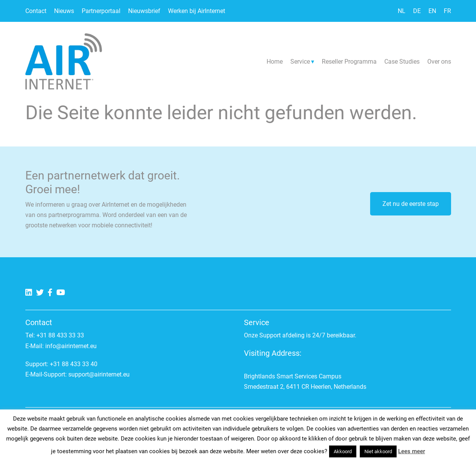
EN (432, 11)
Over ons (439, 62)
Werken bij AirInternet (197, 11)
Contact (36, 11)
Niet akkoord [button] (378, 451)
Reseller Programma (349, 62)
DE (417, 11)
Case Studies (402, 62)
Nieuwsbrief (144, 11)
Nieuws (64, 11)
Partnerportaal (101, 11)
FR (447, 11)
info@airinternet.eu (71, 346)
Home (275, 62)
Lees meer (412, 451)
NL (402, 11)
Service (300, 62)
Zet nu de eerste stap (411, 204)
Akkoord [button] (343, 451)
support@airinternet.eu (99, 374)
